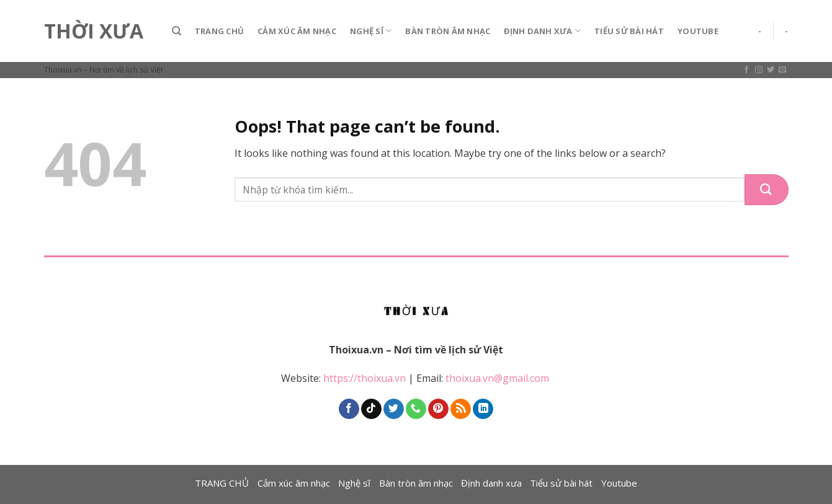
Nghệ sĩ (371, 31)
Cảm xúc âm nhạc (297, 31)
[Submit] (767, 190)
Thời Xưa (94, 31)
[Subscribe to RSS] (461, 409)
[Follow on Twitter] (771, 70)
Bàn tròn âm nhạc (448, 31)
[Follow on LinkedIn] (483, 409)
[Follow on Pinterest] (438, 409)
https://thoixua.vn (365, 378)
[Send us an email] (782, 70)
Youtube (698, 31)
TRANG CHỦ (219, 31)
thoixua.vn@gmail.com (499, 378)
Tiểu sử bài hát (629, 31)
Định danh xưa (542, 31)
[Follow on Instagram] (759, 70)
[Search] (177, 31)
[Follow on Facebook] (746, 70)
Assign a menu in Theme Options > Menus (655, 69)
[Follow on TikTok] (371, 409)
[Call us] (416, 409)
